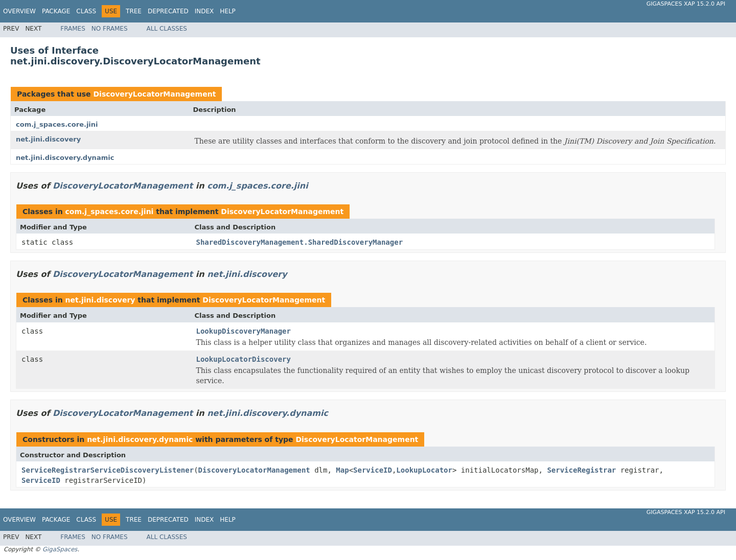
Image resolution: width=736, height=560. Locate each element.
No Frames (110, 29)
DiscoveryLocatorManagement (154, 94)
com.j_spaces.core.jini (57, 124)
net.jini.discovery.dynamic (65, 158)
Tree (134, 11)
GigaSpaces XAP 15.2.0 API (686, 4)
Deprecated (168, 11)
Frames (73, 29)
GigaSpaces (60, 549)
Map (342, 470)
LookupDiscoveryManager (244, 331)
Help (228, 11)
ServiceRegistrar (581, 470)
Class (86, 11)
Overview (19, 11)
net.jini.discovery (48, 139)
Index (204, 11)
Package (56, 11)
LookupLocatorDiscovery (244, 359)
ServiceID (373, 470)
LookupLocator (424, 470)
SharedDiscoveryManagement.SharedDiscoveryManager (300, 242)
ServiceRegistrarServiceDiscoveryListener (108, 470)
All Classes (167, 29)
